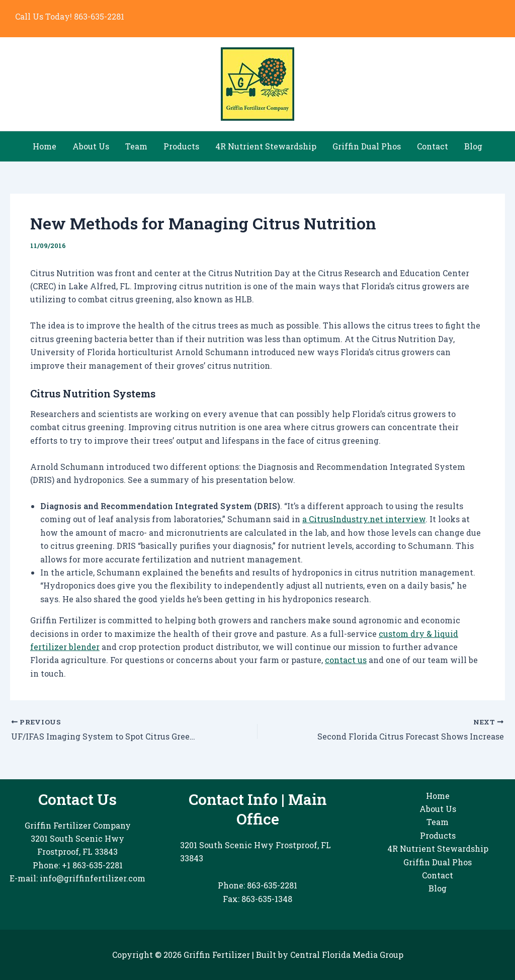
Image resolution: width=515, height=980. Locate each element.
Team (136, 146)
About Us (91, 146)
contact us (346, 660)
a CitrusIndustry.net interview (364, 519)
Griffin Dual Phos (367, 146)
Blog (473, 146)
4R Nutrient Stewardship (266, 146)
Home (45, 146)
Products (181, 146)
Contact (433, 146)
